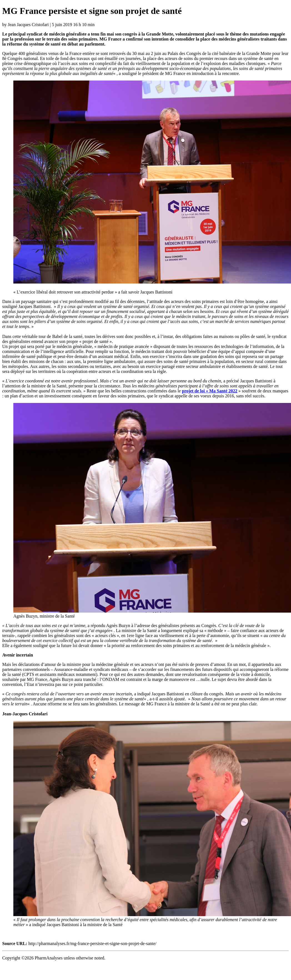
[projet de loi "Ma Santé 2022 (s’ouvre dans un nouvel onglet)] (210, 391)
